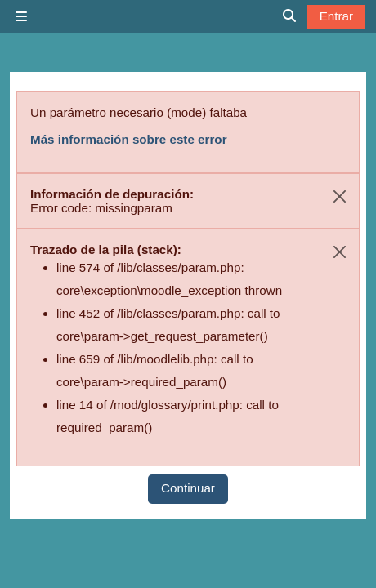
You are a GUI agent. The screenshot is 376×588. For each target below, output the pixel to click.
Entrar (336, 16)
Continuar (188, 488)
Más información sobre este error (129, 139)
